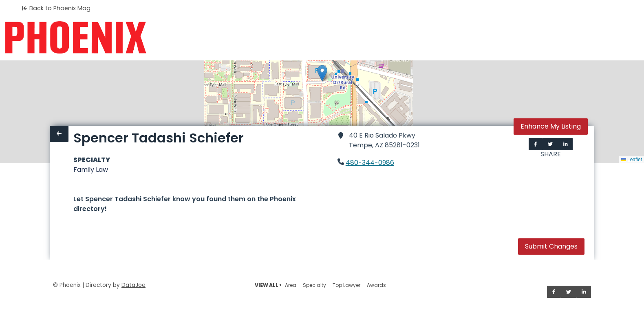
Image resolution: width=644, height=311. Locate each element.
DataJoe (133, 285)
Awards (376, 285)
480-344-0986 (370, 163)
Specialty (314, 285)
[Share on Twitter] (550, 144)
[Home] (76, 38)
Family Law (91, 170)
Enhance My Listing (551, 126)
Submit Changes (551, 246)
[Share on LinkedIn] (566, 144)
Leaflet (632, 160)
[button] (322, 73)
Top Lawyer (346, 285)
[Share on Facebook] (536, 144)
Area (291, 285)
